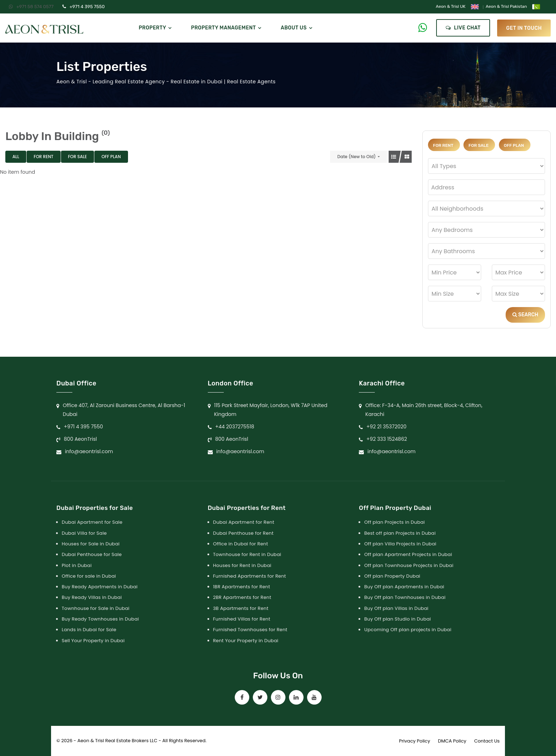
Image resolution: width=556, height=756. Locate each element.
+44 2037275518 (235, 427)
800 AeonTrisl (80, 439)
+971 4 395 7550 (84, 7)
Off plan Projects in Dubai (394, 522)
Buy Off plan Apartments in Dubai (404, 587)
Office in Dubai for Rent (241, 544)
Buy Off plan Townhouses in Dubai (405, 597)
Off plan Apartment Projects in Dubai (408, 554)
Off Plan (111, 157)
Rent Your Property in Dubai (246, 641)
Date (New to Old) (356, 157)
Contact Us (487, 741)
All (16, 157)
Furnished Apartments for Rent (250, 576)
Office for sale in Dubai (89, 576)
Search (525, 315)
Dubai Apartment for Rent (244, 522)
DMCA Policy (452, 741)
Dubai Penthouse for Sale (92, 554)
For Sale (78, 157)
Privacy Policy (415, 741)
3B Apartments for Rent (241, 608)
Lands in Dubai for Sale (89, 630)
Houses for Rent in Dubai (242, 565)
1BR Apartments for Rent (242, 587)
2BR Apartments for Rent (242, 597)
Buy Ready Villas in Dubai (92, 597)
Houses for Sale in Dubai (91, 544)
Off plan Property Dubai (392, 576)
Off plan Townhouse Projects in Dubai (409, 565)
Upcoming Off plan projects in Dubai (408, 630)
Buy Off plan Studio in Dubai (397, 619)
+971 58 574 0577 (31, 7)
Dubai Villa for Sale (84, 533)
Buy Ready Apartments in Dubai (100, 587)
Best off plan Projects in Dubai (400, 533)
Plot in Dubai (77, 565)
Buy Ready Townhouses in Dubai (100, 619)
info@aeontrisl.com (89, 451)
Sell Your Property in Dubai (93, 641)
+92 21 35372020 (386, 427)
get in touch (524, 28)
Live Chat (463, 28)
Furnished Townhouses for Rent (250, 630)
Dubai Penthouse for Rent (243, 533)
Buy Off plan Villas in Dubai (396, 608)
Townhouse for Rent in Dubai (247, 554)
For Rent (44, 157)
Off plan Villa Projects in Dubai (400, 544)
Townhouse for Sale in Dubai (96, 608)
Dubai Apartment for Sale (92, 522)
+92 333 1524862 (387, 439)
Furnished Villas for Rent (242, 619)
